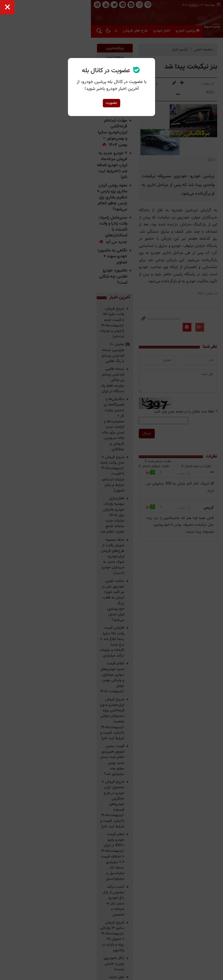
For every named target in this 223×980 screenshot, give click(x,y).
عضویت (111, 103)
